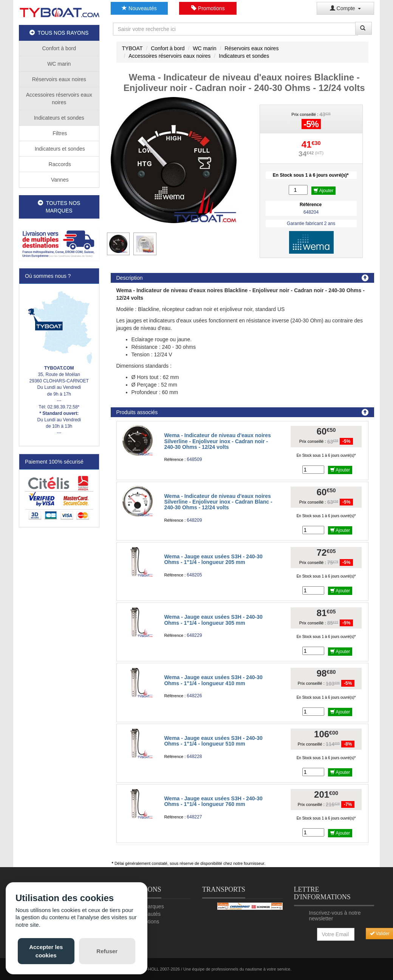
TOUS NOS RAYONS (59, 33)
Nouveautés (139, 8)
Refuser (107, 951)
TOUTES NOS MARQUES (59, 207)
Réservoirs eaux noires (59, 79)
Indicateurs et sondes (59, 118)
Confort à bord (59, 48)
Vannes (59, 180)
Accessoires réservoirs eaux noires (59, 99)
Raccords (59, 164)
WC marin (59, 64)
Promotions (208, 8)
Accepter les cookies (46, 951)
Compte (346, 8)
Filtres (59, 133)
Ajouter (324, 191)
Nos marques (148, 906)
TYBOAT (132, 48)
